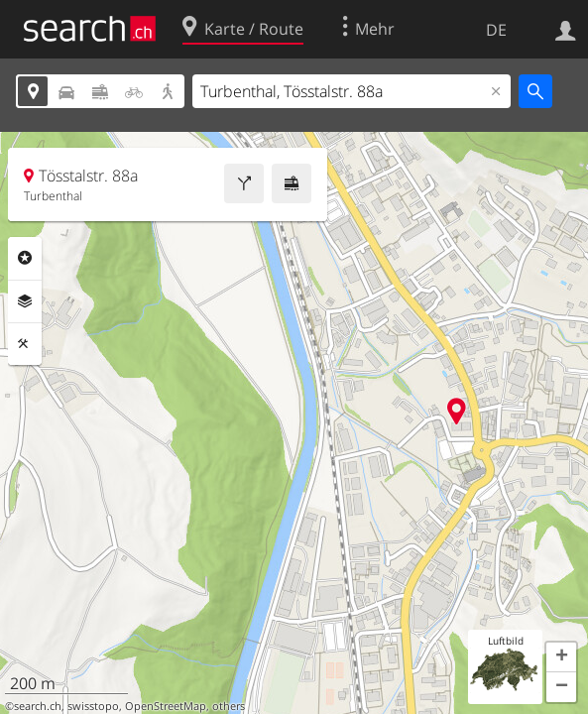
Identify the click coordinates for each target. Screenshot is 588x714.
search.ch (38, 706)
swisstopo (93, 706)
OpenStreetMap (166, 706)
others (229, 706)
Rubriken (25, 258)
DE (496, 30)
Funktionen (25, 344)
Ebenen (25, 301)
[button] (561, 657)
